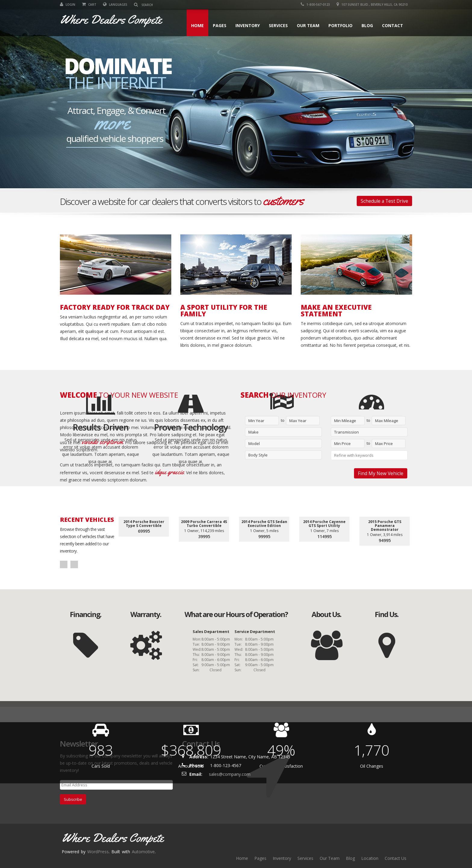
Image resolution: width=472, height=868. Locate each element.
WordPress (98, 852)
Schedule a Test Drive (384, 201)
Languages (115, 5)
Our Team (308, 25)
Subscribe (73, 799)
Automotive (143, 852)
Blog (367, 25)
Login (68, 5)
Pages (220, 25)
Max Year (298, 421)
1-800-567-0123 (315, 5)
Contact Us (396, 858)
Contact (393, 25)
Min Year (256, 421)
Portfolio (340, 25)
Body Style (258, 455)
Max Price (384, 443)
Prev (64, 564)
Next (74, 564)
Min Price (342, 443)
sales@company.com (230, 774)
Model (254, 443)
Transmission (346, 432)
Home (197, 25)
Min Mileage (345, 421)
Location (370, 858)
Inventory (248, 25)
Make (253, 432)
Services (278, 25)
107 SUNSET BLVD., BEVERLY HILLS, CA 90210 (372, 5)
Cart (89, 5)
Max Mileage (387, 421)
